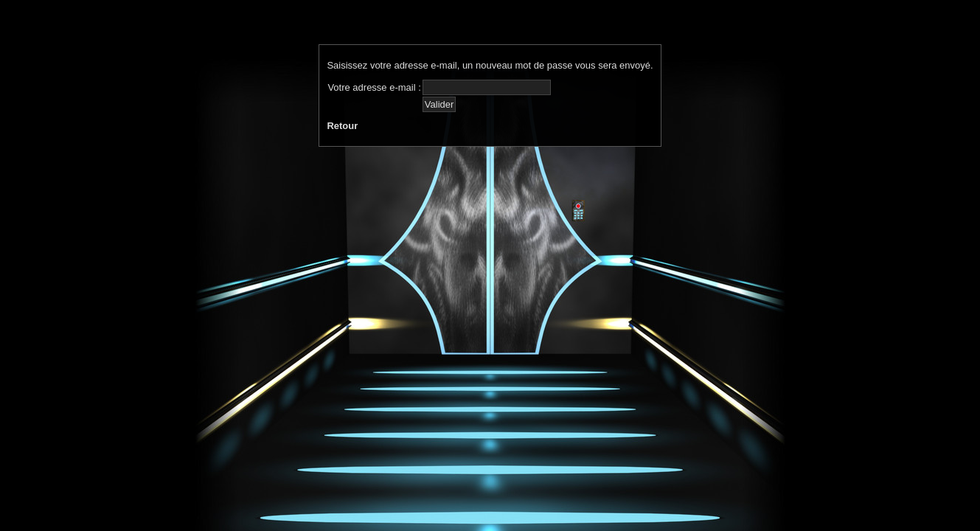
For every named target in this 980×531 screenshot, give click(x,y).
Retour (342, 126)
